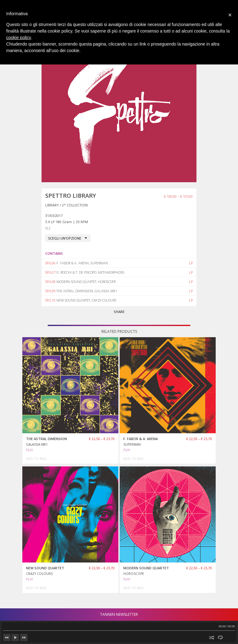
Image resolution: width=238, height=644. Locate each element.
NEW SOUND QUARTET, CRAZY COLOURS (86, 300)
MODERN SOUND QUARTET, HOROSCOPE (86, 282)
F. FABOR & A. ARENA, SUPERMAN (82, 263)
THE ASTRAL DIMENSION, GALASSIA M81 (87, 291)
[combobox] (68, 238)
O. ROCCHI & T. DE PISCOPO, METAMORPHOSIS (90, 272)
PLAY (29, 450)
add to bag (36, 459)
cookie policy (19, 37)
